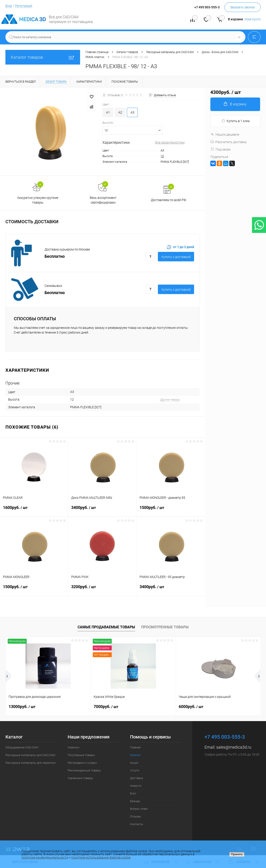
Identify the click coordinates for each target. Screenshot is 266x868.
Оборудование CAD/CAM (22, 747)
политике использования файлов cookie (101, 857)
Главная (135, 747)
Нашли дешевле (225, 135)
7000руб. (106, 707)
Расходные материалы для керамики (31, 763)
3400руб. (102, 510)
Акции (134, 763)
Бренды (135, 801)
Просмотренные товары (165, 627)
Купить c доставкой (176, 257)
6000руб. (191, 707)
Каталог (135, 755)
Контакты (137, 824)
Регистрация (26, 6)
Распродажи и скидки (82, 763)
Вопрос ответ (139, 809)
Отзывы (136, 816)
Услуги (135, 770)
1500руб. (171, 510)
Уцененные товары (80, 778)
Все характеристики (170, 142)
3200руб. (102, 589)
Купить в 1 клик (236, 121)
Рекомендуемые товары (84, 770)
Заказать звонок (242, 7)
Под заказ (220, 149)
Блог (133, 793)
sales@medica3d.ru (234, 747)
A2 (120, 112)
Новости (136, 786)
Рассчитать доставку (229, 142)
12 (162, 156)
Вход (9, 6)
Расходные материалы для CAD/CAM (30, 755)
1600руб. (34, 510)
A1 (108, 112)
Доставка (137, 778)
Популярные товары (81, 755)
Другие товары (170, 400)
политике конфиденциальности (45, 857)
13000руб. (22, 707)
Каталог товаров (43, 57)
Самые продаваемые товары (106, 627)
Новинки (73, 747)
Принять (237, 854)
